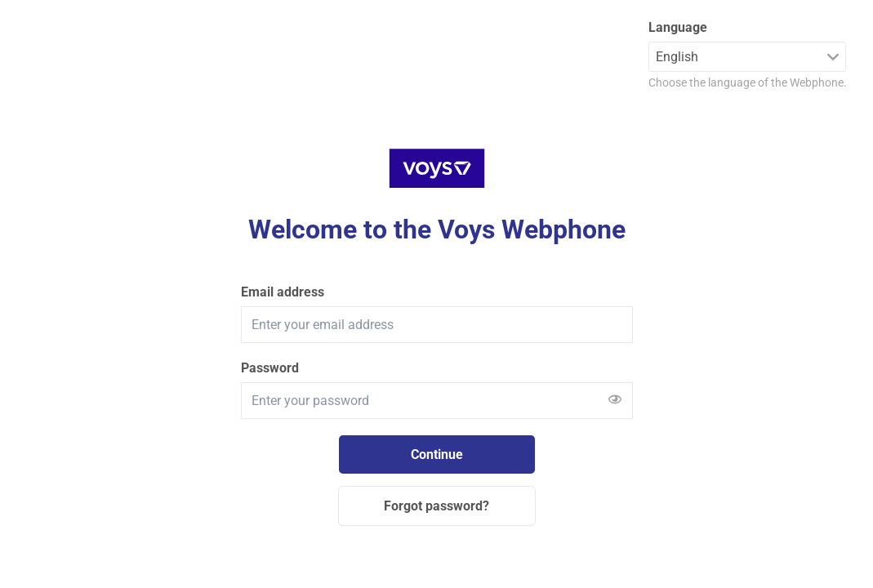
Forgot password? (436, 506)
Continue (437, 454)
